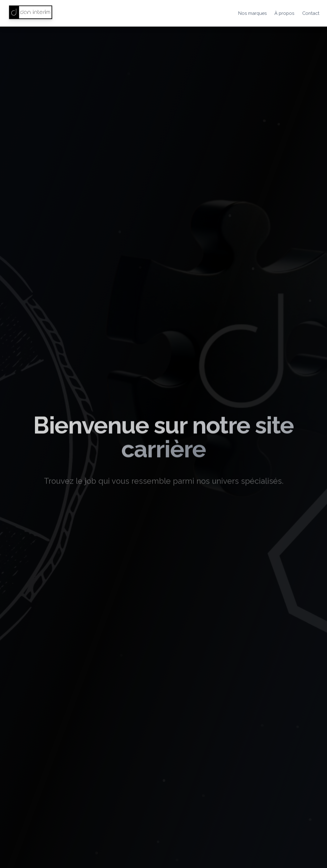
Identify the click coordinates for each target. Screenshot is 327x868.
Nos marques (252, 13)
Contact (311, 13)
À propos (284, 13)
